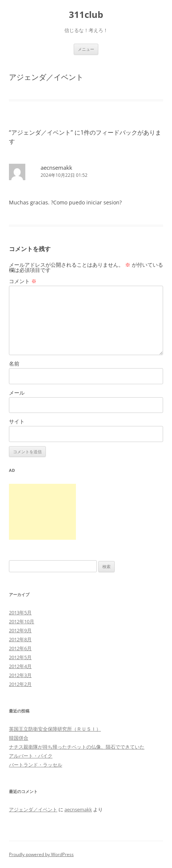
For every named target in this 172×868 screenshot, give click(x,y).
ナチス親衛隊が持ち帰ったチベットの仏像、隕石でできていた (77, 747)
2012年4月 (20, 666)
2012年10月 (22, 621)
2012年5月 (20, 657)
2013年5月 (20, 612)
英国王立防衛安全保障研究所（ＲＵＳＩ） (55, 729)
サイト (17, 421)
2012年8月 (20, 639)
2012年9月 (20, 630)
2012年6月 (20, 648)
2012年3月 (20, 675)
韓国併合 (19, 738)
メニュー (86, 49)
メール (17, 393)
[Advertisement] (42, 512)
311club (86, 15)
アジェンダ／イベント (33, 809)
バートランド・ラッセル (36, 765)
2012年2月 (20, 684)
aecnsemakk (56, 167)
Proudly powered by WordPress (41, 854)
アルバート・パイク (31, 756)
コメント (23, 281)
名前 (14, 364)
